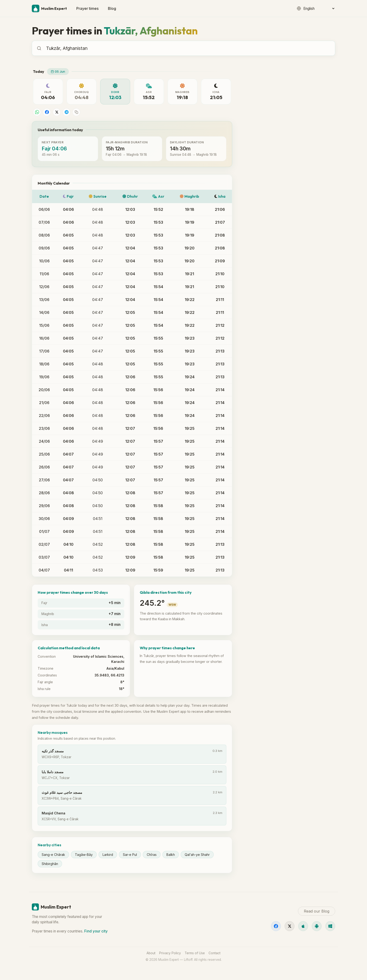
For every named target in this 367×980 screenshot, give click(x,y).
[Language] (319, 9)
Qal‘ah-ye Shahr (197, 855)
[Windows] (330, 926)
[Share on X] (57, 112)
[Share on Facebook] (47, 112)
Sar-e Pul (130, 855)
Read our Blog (260, 235)
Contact (215, 953)
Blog (112, 8)
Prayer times (87, 8)
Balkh (171, 855)
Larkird (108, 855)
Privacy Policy (170, 953)
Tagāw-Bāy (84, 855)
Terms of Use (195, 953)
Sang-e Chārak (53, 855)
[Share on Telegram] (66, 112)
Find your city (96, 931)
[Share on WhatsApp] (37, 112)
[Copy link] (76, 112)
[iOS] (303, 926)
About (151, 953)
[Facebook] (276, 926)
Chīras (152, 855)
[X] (290, 926)
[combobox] (188, 48)
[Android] (317, 926)
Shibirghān (50, 864)
